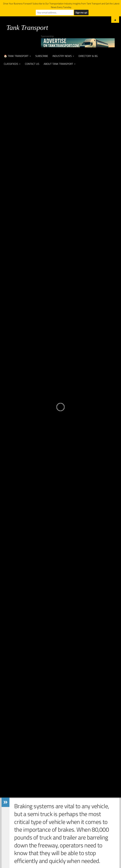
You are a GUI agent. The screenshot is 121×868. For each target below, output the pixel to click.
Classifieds (11, 64)
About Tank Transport (58, 64)
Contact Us (32, 64)
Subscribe (42, 56)
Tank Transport (27, 28)
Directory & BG (88, 56)
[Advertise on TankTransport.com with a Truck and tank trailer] (78, 43)
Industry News (62, 56)
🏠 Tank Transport (16, 56)
